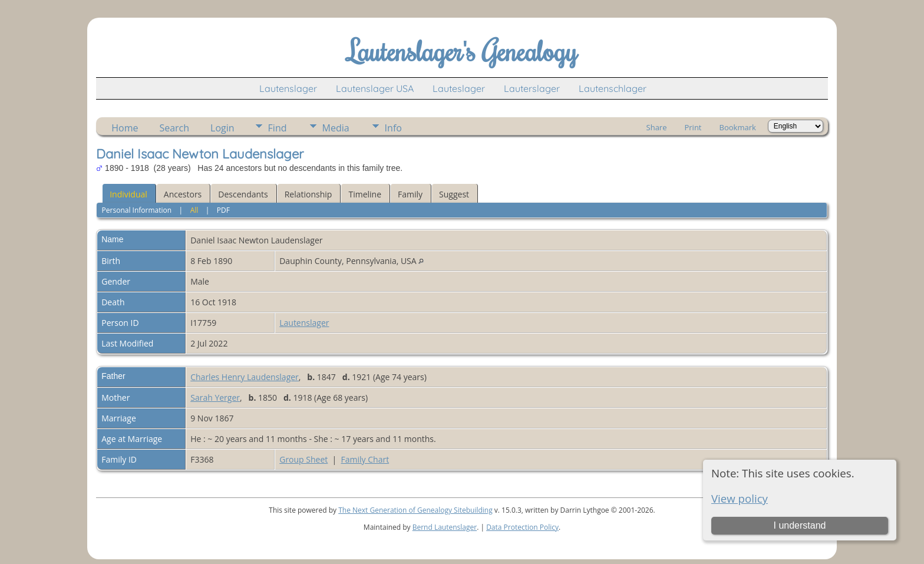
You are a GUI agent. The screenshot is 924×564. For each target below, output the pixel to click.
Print (693, 127)
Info (393, 128)
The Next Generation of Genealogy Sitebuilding (415, 510)
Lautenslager (288, 88)
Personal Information (137, 210)
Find (278, 128)
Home (125, 128)
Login (222, 128)
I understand (799, 525)
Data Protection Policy (522, 527)
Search (174, 128)
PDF (223, 210)
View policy (740, 498)
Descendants (243, 194)
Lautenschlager (613, 88)
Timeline (365, 194)
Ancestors (183, 194)
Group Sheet (303, 459)
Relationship (308, 194)
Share (657, 127)
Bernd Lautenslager (445, 527)
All (194, 210)
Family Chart (365, 459)
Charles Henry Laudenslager (245, 377)
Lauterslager (532, 88)
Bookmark (738, 127)
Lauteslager (459, 88)
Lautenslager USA (375, 88)
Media (336, 128)
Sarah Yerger (215, 398)
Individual (128, 194)
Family (410, 194)
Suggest (454, 194)
